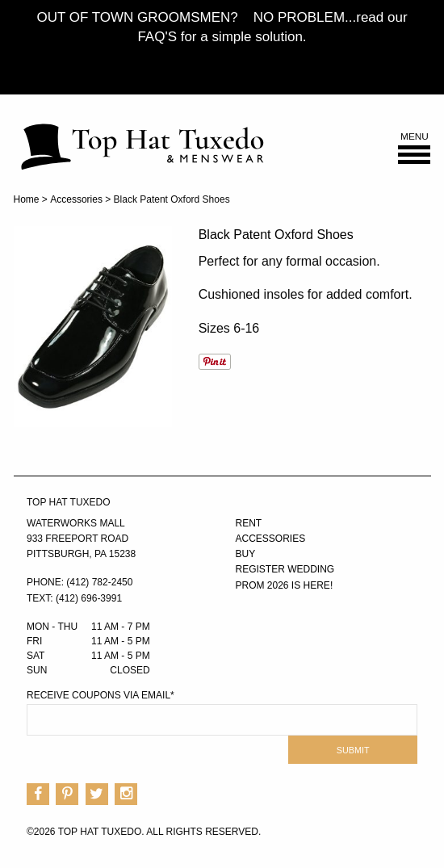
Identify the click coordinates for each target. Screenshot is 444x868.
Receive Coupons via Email (101, 695)
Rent (249, 523)
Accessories (76, 199)
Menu (414, 148)
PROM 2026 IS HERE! (285, 585)
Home (27, 199)
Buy (246, 554)
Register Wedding (285, 569)
